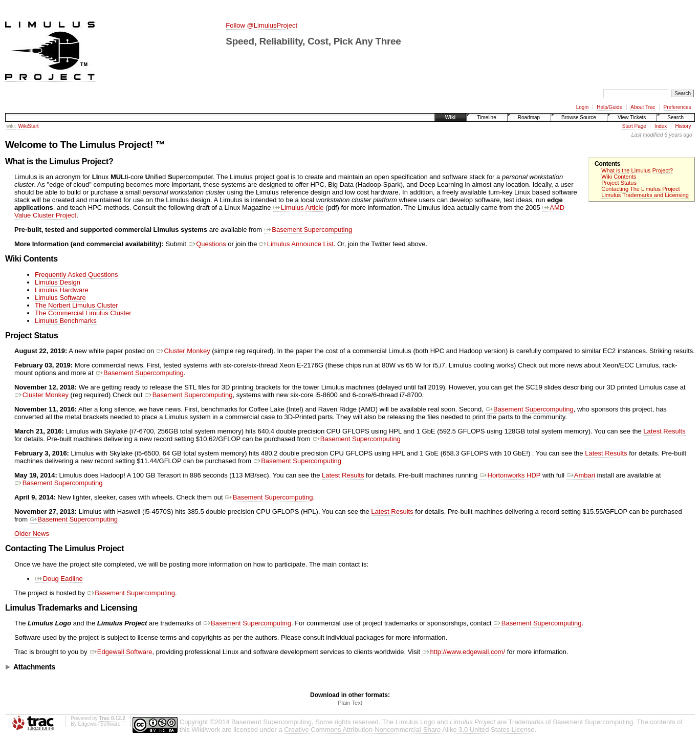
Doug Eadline (59, 579)
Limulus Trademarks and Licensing (645, 195)
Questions (207, 244)
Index (661, 126)
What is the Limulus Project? (637, 170)
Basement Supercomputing (308, 230)
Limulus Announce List (296, 244)
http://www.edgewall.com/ (464, 652)
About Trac (643, 107)
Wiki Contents (619, 177)
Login (582, 107)
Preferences (677, 107)
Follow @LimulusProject (261, 25)
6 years (673, 135)
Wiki (450, 117)
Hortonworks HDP (510, 475)
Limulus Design (58, 282)
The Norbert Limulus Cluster (76, 305)
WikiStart (28, 126)
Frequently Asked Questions (76, 275)
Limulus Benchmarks (66, 321)
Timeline (486, 117)
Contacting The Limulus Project (640, 189)
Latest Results (664, 431)
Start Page (634, 126)
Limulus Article (298, 208)
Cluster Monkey (183, 351)
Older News (32, 534)
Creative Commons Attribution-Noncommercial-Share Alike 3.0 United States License (409, 730)
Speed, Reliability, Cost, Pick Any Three (313, 41)
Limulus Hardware (62, 290)
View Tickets (632, 117)
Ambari (581, 475)
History (683, 126)
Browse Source (579, 117)
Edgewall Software (121, 652)
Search (675, 117)
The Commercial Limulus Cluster (83, 313)
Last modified (647, 135)
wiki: (11, 126)
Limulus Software (60, 298)
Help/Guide (609, 107)
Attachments (34, 667)
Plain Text (350, 703)
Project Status (619, 183)
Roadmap (529, 117)
